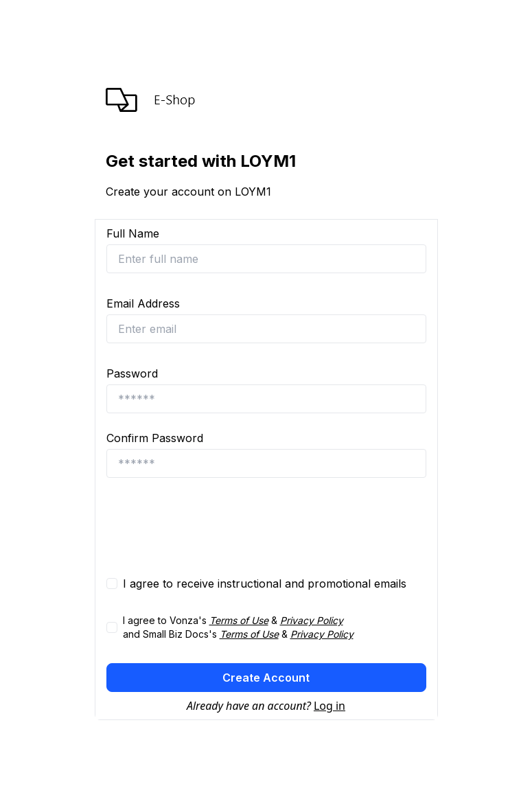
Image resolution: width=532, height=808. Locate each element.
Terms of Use (239, 620)
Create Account (266, 678)
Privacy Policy (312, 620)
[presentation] (211, 527)
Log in (329, 706)
